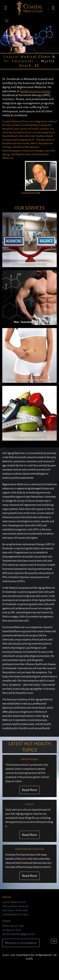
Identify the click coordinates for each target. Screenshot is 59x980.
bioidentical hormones (35, 91)
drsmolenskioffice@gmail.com (19, 934)
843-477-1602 (17, 926)
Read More (29, 790)
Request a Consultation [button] (21, 943)
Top (54, 941)
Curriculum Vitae (31, 193)
